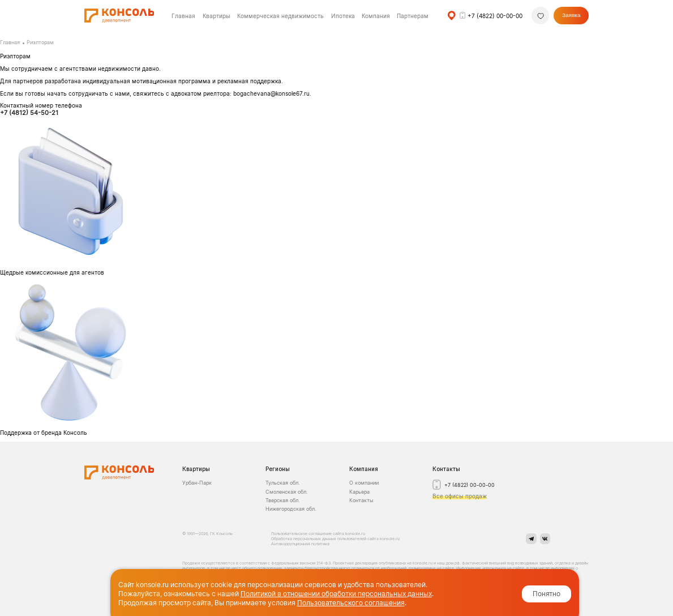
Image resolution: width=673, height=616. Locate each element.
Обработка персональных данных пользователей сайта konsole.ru (335, 539)
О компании (364, 483)
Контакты (361, 500)
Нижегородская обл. (291, 509)
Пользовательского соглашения (351, 603)
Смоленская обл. (286, 492)
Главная (10, 42)
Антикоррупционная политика (300, 544)
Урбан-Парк (197, 483)
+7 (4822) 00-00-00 (495, 16)
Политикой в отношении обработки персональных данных (336, 594)
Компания (364, 469)
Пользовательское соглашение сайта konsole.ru (319, 534)
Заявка (571, 15)
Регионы (278, 469)
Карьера (359, 492)
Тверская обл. (282, 500)
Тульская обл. (282, 483)
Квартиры (217, 16)
